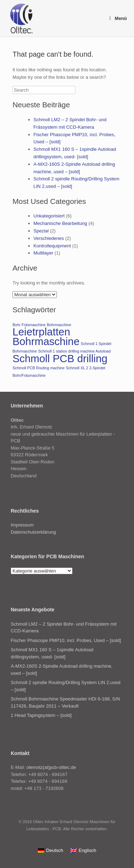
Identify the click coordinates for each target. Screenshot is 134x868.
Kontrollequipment (52, 246)
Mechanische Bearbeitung (60, 223)
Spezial (41, 231)
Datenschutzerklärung (33, 532)
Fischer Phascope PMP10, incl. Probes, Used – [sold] (66, 640)
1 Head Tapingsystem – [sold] (41, 715)
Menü (118, 18)
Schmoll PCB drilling (60, 358)
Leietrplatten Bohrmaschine (46, 337)
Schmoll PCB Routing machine (39, 368)
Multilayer (44, 253)
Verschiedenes (49, 238)
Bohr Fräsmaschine (29, 325)
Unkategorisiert (49, 216)
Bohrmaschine (59, 325)
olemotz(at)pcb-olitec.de (51, 767)
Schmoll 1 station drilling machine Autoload (75, 351)
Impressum (22, 525)
